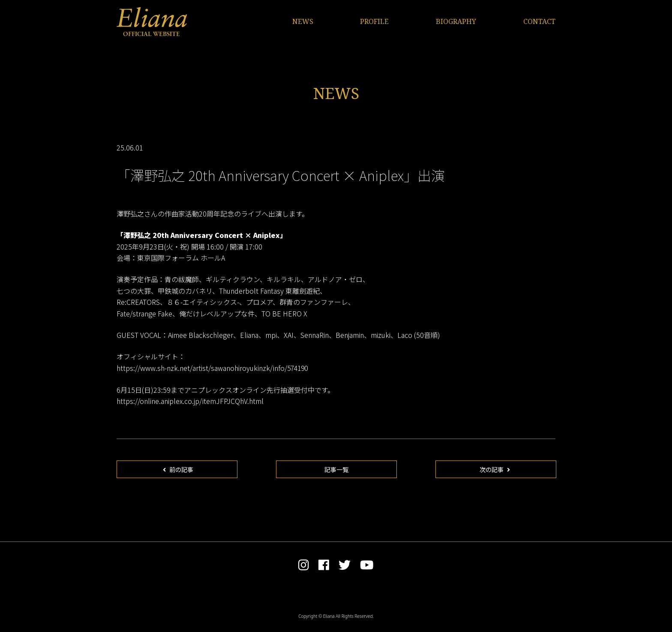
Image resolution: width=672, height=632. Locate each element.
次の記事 (495, 471)
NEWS (303, 21)
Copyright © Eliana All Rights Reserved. (336, 620)
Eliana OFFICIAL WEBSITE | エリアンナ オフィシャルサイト (152, 21)
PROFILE (374, 21)
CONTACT (539, 21)
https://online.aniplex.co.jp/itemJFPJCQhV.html (190, 400)
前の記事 (178, 471)
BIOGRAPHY (456, 21)
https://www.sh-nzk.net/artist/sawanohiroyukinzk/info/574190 (213, 368)
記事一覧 (336, 471)
